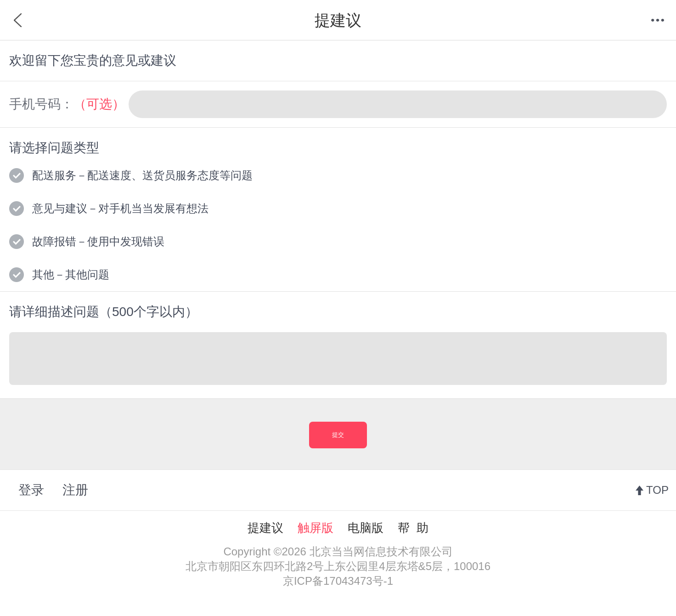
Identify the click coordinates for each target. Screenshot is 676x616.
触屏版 (315, 528)
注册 (75, 490)
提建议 (265, 528)
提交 (338, 435)
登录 (31, 490)
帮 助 (413, 528)
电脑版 (366, 528)
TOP (657, 490)
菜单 (658, 20)
